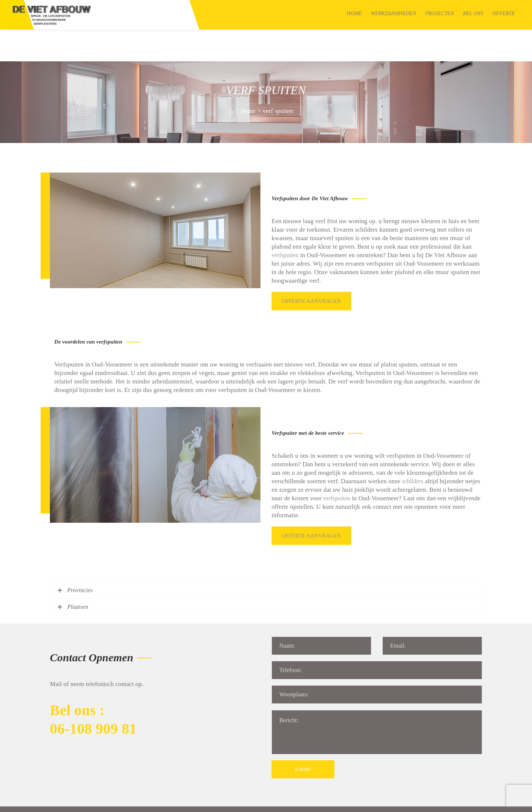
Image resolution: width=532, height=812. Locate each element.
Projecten (440, 13)
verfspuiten (285, 223)
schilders (413, 444)
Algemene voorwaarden (192, 802)
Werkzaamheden (394, 13)
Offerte (504, 13)
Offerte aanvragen (313, 267)
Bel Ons (473, 13)
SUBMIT (303, 727)
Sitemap (148, 802)
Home (354, 13)
